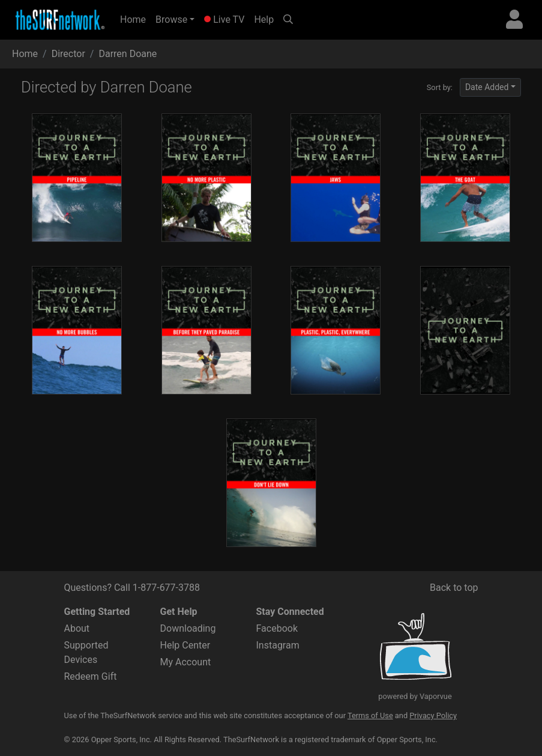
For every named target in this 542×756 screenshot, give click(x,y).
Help (264, 20)
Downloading (188, 628)
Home (135, 19)
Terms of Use (370, 715)
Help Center (185, 645)
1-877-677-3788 (166, 588)
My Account (186, 662)
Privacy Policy (433, 715)
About (77, 628)
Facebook (277, 628)
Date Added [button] (487, 87)
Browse (171, 20)
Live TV (224, 20)
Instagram (278, 645)
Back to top (454, 588)
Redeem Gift (91, 676)
